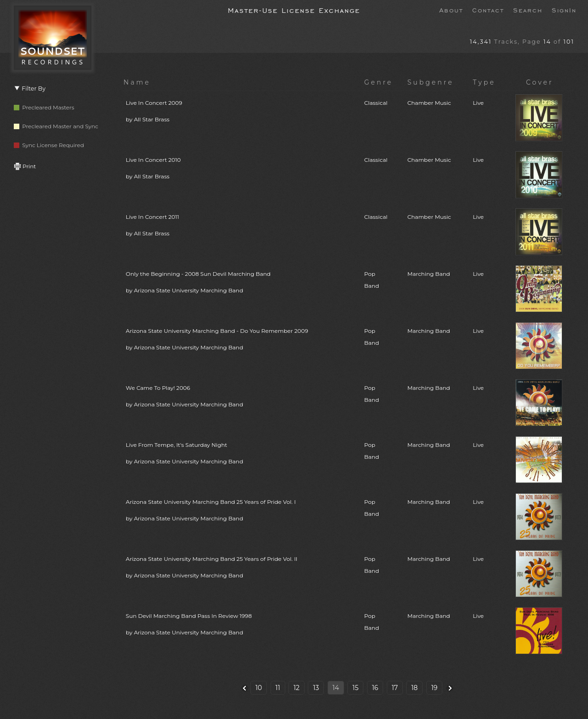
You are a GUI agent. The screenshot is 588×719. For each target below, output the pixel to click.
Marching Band (429, 274)
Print (25, 166)
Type (484, 82)
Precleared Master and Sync (56, 126)
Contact (488, 10)
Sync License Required (49, 145)
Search (528, 10)
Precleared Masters (44, 107)
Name (137, 82)
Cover (540, 82)
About (451, 10)
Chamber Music (429, 103)
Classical (376, 103)
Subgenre (431, 82)
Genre (379, 82)
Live (478, 103)
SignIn (564, 10)
